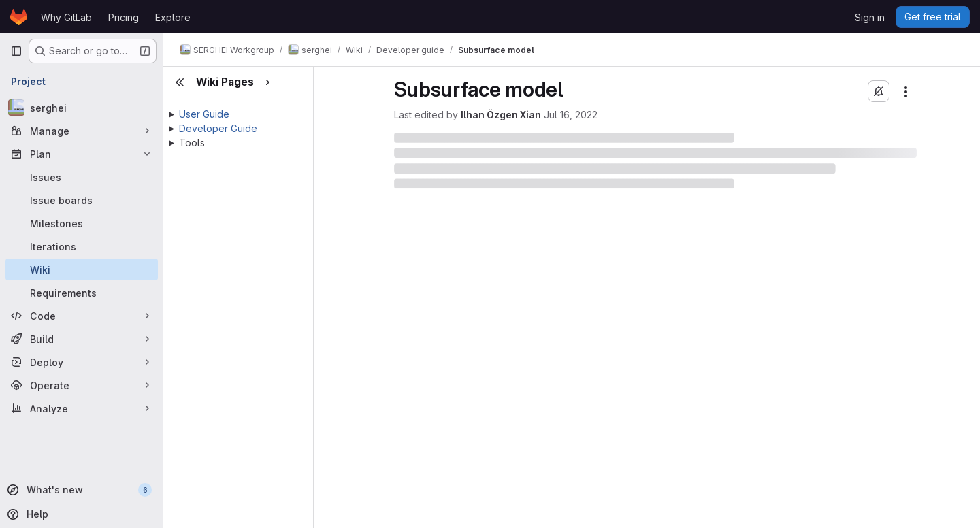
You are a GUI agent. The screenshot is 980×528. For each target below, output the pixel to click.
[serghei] (82, 108)
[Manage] (82, 131)
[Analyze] (82, 408)
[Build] (82, 339)
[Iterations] (82, 246)
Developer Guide (218, 128)
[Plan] (82, 154)
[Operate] (82, 385)
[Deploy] (82, 362)
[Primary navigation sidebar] (16, 51)
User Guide (204, 114)
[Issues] (82, 177)
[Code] (82, 316)
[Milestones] (82, 223)
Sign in (870, 17)
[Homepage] (19, 17)
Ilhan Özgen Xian (501, 115)
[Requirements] (82, 293)
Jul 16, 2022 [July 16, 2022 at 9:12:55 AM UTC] (571, 115)
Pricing (124, 17)
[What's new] (80, 490)
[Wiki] (82, 269)
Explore (173, 17)
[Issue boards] (82, 200)
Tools (192, 143)
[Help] (80, 514)
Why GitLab (66, 17)
